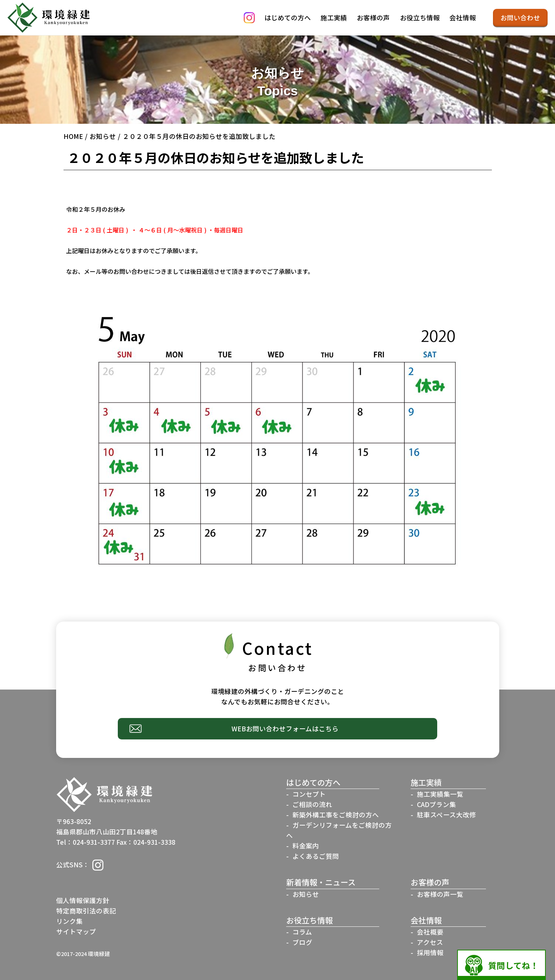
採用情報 (430, 952)
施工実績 (334, 18)
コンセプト (309, 794)
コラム (302, 932)
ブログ (302, 942)
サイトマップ (76, 931)
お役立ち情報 (420, 18)
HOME (73, 136)
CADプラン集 (436, 804)
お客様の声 (373, 18)
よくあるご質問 (316, 856)
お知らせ (103, 136)
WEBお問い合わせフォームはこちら (285, 729)
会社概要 (430, 932)
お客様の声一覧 (440, 894)
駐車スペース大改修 (446, 815)
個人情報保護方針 (83, 900)
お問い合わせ (520, 18)
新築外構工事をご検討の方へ (336, 815)
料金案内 (306, 846)
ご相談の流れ (312, 804)
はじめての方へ (288, 18)
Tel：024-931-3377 (85, 842)
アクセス (430, 942)
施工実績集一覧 (440, 794)
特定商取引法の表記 (86, 911)
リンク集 (69, 921)
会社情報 (463, 18)
